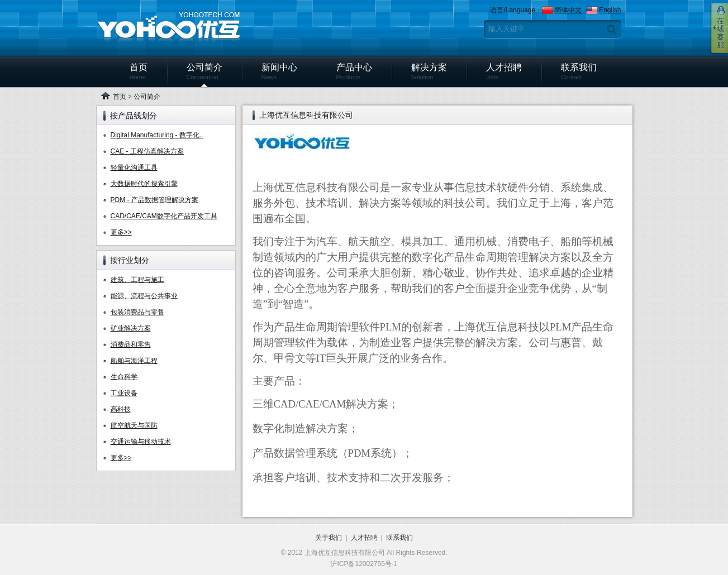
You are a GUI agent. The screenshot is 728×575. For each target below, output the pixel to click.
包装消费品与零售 (137, 312)
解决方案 (429, 71)
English (610, 10)
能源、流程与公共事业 (144, 296)
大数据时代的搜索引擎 (144, 184)
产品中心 (354, 71)
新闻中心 (279, 71)
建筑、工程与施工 (137, 280)
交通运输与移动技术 (141, 442)
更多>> (121, 232)
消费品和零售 (131, 344)
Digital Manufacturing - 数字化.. (157, 135)
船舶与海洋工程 (134, 361)
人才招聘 (504, 71)
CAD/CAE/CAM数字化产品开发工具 (164, 216)
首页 (139, 71)
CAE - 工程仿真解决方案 (147, 151)
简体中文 (568, 10)
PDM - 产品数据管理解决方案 (154, 200)
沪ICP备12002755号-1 (364, 564)
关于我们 (329, 538)
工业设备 (124, 393)
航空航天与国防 (134, 425)
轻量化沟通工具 (134, 167)
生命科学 (124, 377)
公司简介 (204, 71)
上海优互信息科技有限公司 (168, 27)
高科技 (121, 409)
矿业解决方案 (131, 328)
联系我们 (579, 71)
